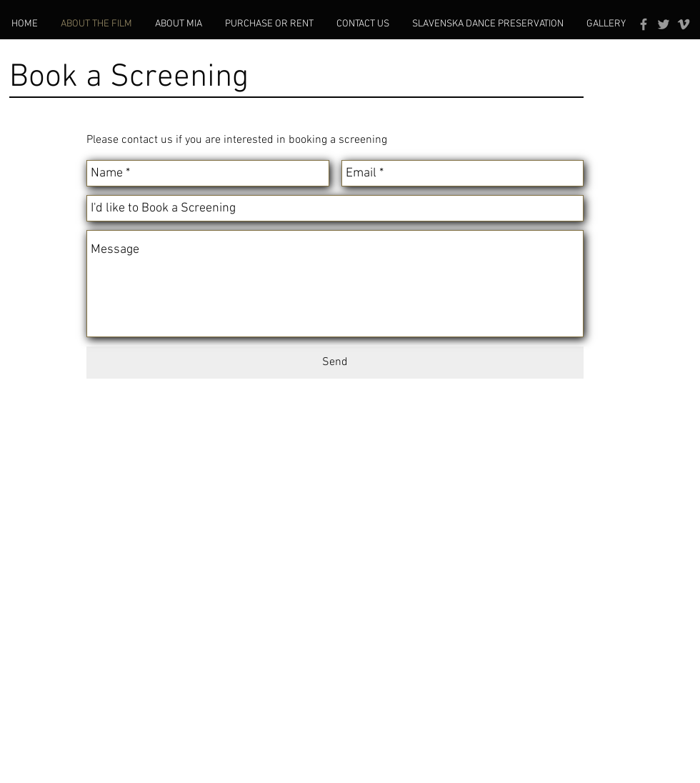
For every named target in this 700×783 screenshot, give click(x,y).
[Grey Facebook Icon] (644, 24)
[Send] (335, 363)
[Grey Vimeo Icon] (684, 24)
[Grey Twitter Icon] (664, 24)
